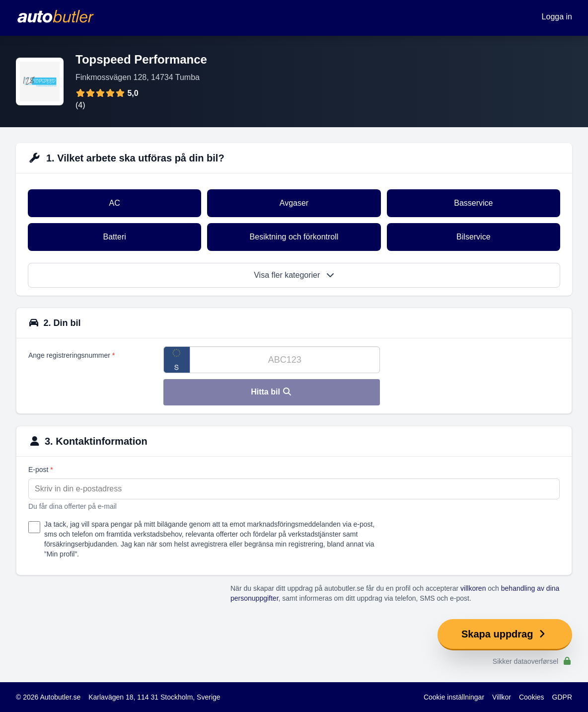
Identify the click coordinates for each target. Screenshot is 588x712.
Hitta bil (271, 392)
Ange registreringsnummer (72, 355)
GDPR (562, 697)
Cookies (532, 697)
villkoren (473, 588)
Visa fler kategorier (294, 275)
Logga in (557, 17)
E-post (41, 470)
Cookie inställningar (454, 697)
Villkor (502, 697)
